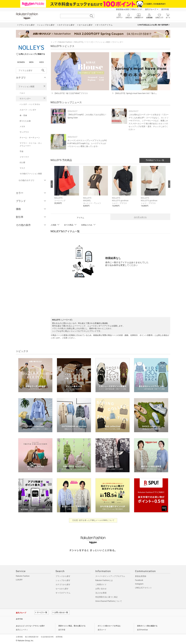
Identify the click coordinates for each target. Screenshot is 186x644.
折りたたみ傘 (25, 121)
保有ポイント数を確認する (147, 626)
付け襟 (22, 163)
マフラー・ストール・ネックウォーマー (31, 145)
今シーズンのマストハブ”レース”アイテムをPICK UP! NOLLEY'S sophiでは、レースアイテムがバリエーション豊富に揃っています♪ (87, 143)
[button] (67, 187)
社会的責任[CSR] (47, 637)
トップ (53, 42)
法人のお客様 (101, 593)
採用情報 (59, 637)
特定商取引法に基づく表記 (107, 597)
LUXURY (19, 580)
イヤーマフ (24, 157)
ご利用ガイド (101, 585)
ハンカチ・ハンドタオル (30, 104)
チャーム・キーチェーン (30, 138)
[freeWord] (31, 71)
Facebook (139, 580)
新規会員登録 (141, 576)
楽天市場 (165, 9)
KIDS (42, 62)
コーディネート (140, 217)
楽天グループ (151, 9)
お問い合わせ (101, 589)
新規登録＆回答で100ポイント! (129, 9)
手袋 (21, 151)
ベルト (22, 93)
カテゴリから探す (63, 585)
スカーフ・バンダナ (28, 110)
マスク (22, 168)
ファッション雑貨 (26, 87)
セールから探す (62, 589)
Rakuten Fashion (65, 42)
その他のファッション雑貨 (31, 174)
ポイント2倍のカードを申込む (109, 626)
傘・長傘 (23, 115)
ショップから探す (63, 580)
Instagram (139, 584)
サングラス (24, 132)
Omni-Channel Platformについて (109, 601)
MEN (31, 62)
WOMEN (21, 62)
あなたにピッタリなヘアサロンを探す (30, 626)
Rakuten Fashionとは (104, 580)
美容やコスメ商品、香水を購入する (72, 626)
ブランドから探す (63, 576)
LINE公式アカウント (143, 588)
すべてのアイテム (63, 593)
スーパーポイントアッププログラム (110, 576)
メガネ (22, 126)
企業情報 (19, 637)
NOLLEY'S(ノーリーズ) (84, 42)
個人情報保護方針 (32, 637)
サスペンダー (25, 99)
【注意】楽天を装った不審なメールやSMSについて (93, 520)
